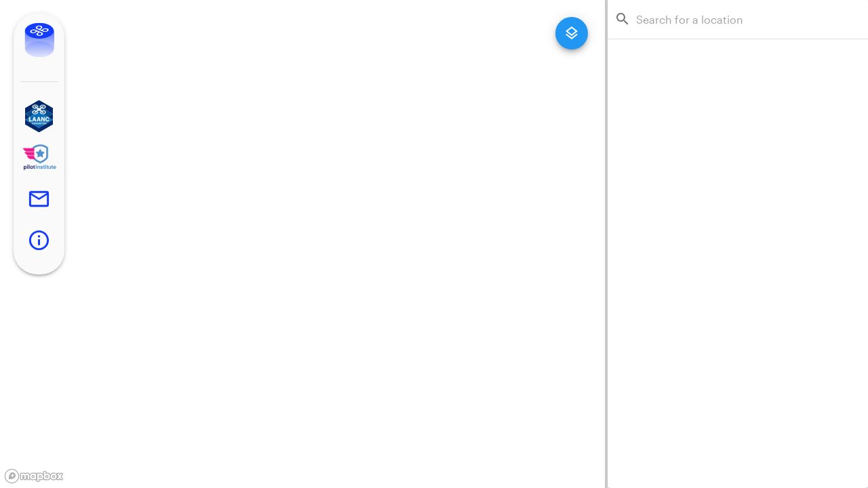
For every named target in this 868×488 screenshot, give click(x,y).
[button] (39, 116)
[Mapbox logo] (34, 476)
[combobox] (742, 19)
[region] (302, 244)
